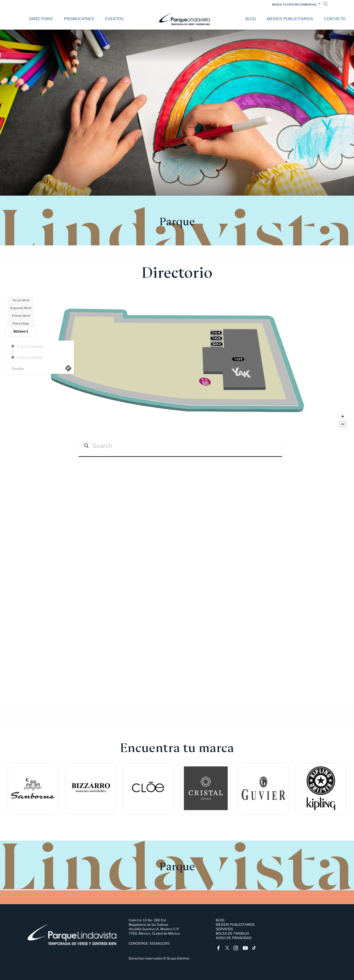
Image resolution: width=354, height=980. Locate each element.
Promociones (79, 19)
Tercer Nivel (21, 300)
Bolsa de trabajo (232, 933)
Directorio (41, 19)
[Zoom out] (343, 424)
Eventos (114, 19)
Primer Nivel (21, 316)
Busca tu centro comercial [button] (295, 4)
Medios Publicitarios (290, 19)
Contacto (335, 19)
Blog (251, 19)
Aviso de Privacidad (234, 938)
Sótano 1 (21, 331)
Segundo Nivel (21, 308)
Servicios (224, 929)
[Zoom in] (343, 416)
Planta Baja (21, 323)
